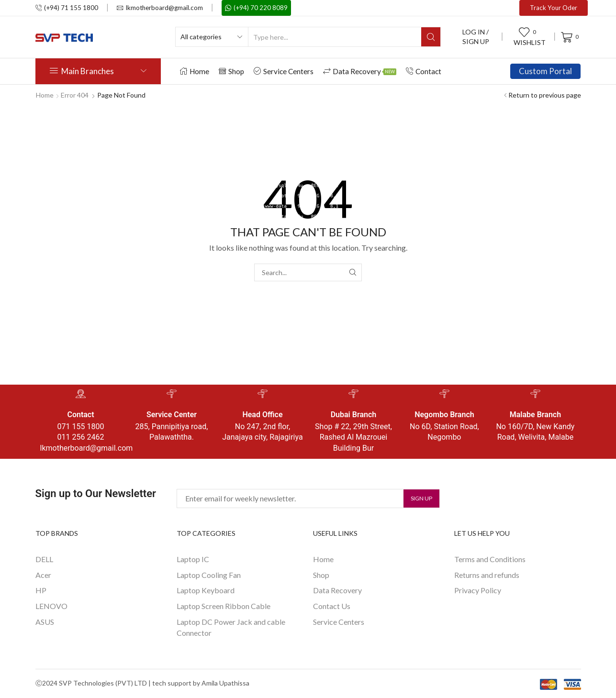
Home (195, 71)
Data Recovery (360, 71)
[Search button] (431, 37)
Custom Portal (545, 71)
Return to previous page (545, 95)
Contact (424, 71)
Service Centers (284, 71)
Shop (231, 71)
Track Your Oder (554, 8)
